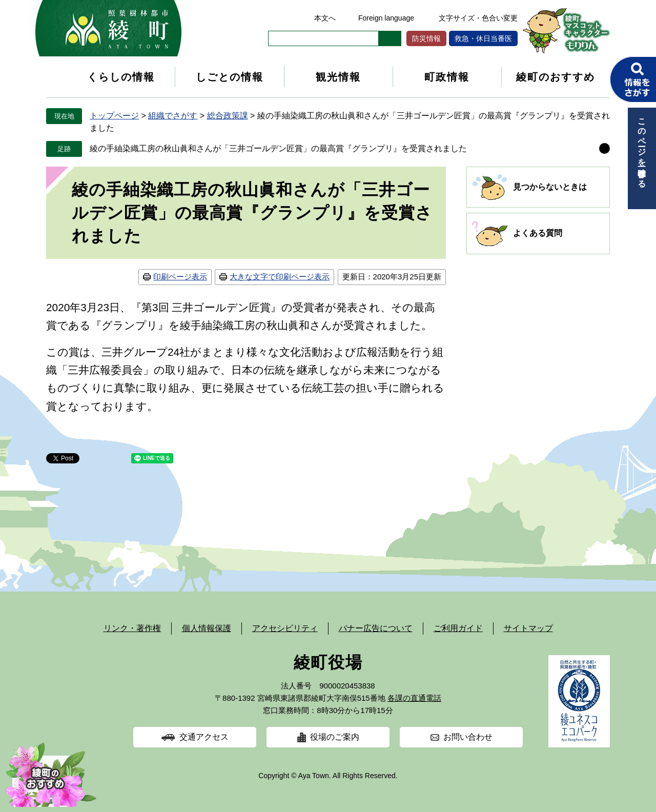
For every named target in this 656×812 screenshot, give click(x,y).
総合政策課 (228, 116)
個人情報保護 (207, 628)
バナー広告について (376, 628)
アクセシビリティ (285, 628)
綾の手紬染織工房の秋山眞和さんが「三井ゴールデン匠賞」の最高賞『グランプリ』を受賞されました (278, 148)
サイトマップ (528, 628)
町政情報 (447, 77)
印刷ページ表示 (180, 277)
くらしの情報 (121, 77)
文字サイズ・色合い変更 (478, 18)
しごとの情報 (230, 77)
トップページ (114, 116)
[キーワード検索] (323, 38)
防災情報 (426, 38)
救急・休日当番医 (483, 38)
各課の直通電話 (414, 698)
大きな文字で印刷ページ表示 (280, 277)
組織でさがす (173, 116)
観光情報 (338, 77)
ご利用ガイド (458, 628)
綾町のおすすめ (556, 77)
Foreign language (386, 18)
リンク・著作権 (132, 628)
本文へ (325, 18)
